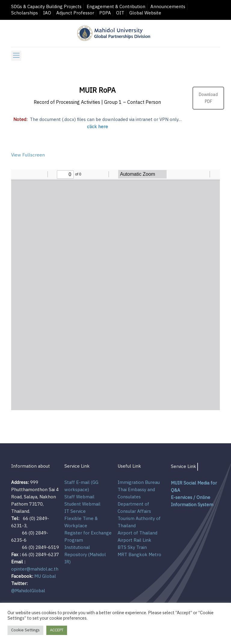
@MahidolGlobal (28, 591)
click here (97, 127)
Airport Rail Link (134, 540)
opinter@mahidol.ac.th (35, 569)
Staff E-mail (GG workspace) (81, 486)
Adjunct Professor (75, 13)
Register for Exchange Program (88, 537)
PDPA (105, 13)
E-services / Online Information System (192, 501)
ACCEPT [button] (57, 630)
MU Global (45, 576)
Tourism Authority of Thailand (139, 522)
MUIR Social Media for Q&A (194, 487)
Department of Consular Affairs (134, 508)
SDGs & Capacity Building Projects (46, 7)
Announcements (168, 7)
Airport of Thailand (137, 533)
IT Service (75, 511)
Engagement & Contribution (116, 7)
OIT (120, 13)
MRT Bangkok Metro (139, 555)
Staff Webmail (79, 497)
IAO (47, 13)
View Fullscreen (28, 155)
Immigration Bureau (139, 483)
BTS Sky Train (132, 548)
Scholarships (25, 13)
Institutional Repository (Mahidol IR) (85, 555)
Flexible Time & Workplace (81, 522)
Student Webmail (82, 504)
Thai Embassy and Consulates (136, 493)
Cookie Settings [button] (25, 630)
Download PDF (208, 98)
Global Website (145, 13)
